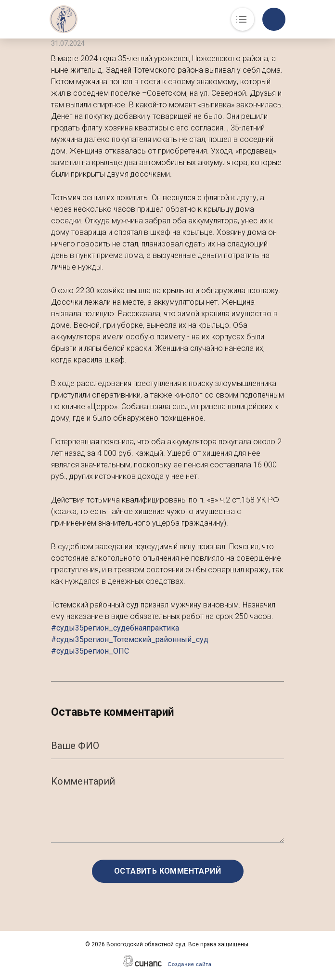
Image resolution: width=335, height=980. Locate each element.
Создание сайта (189, 964)
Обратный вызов (274, 19)
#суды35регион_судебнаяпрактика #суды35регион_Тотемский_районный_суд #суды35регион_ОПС (130, 639)
